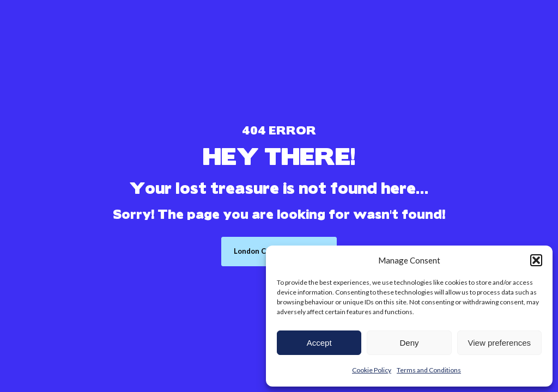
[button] (536, 260)
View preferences (500, 343)
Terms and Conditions (429, 370)
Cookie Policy (372, 370)
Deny (409, 343)
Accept (319, 343)
